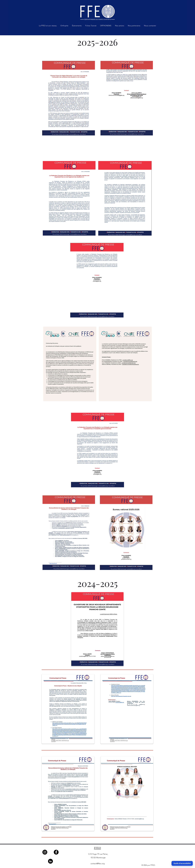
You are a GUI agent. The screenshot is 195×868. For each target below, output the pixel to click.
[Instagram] (45, 852)
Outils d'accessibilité (182, 863)
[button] (48, 26)
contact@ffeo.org (98, 863)
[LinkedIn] (50, 861)
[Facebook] (56, 852)
